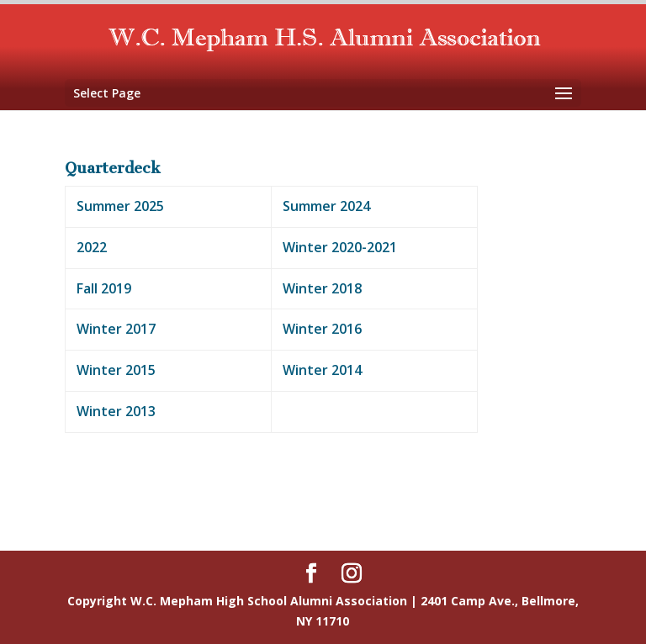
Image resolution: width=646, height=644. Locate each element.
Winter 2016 (322, 329)
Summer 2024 (326, 206)
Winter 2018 (322, 288)
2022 (92, 247)
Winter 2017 (116, 329)
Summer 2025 (120, 206)
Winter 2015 (116, 370)
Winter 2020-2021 (340, 247)
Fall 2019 (104, 288)
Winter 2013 (116, 411)
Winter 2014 (322, 370)
